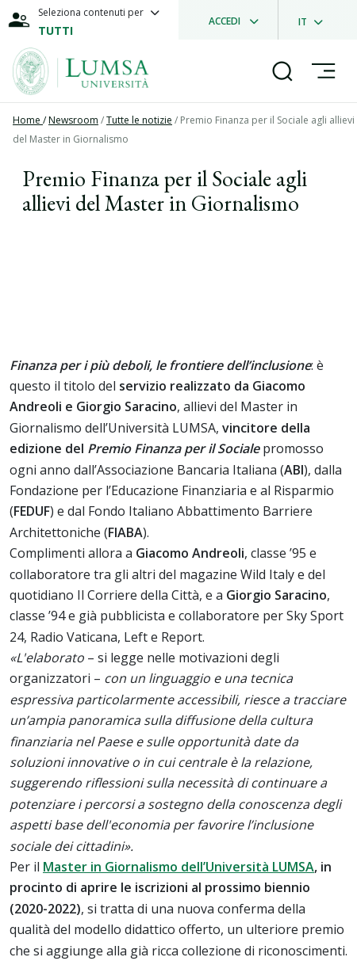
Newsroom (73, 120)
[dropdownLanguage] (315, 20)
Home (28, 120)
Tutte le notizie (139, 120)
